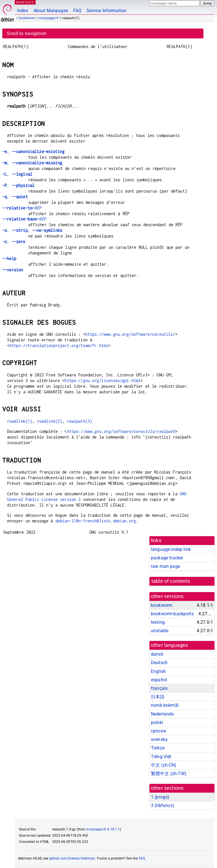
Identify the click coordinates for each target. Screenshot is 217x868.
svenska (159, 739)
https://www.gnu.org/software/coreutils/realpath (121, 431)
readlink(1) (20, 421)
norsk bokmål (165, 705)
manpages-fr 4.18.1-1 (103, 829)
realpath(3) (80, 421)
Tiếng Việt (161, 757)
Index (23, 11)
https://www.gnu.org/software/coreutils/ (130, 334)
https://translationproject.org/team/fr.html (59, 345)
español (159, 680)
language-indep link (171, 549)
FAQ (77, 11)
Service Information (106, 11)
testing (158, 622)
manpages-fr (49, 18)
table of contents (171, 581)
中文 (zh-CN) (164, 765)
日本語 (158, 697)
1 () (160, 797)
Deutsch (159, 663)
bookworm (27, 18)
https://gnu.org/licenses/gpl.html (102, 380)
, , (32, 230)
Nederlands (162, 714)
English (158, 671)
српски (158, 731)
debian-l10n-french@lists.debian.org (96, 521)
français (159, 688)
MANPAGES (25, 2)
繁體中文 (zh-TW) (169, 774)
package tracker (167, 558)
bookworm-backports (172, 614)
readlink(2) (50, 421)
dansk (157, 654)
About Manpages (51, 11)
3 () (163, 805)
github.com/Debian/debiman (72, 858)
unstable (160, 631)
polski (157, 722)
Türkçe (158, 748)
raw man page (165, 566)
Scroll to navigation (27, 33)
